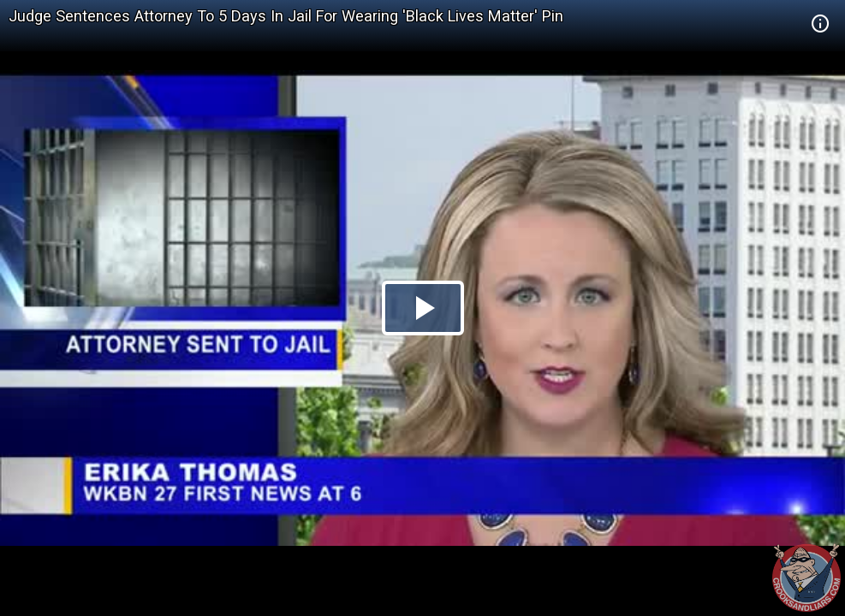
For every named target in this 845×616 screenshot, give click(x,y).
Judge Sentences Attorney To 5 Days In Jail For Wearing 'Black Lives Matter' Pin (286, 16)
